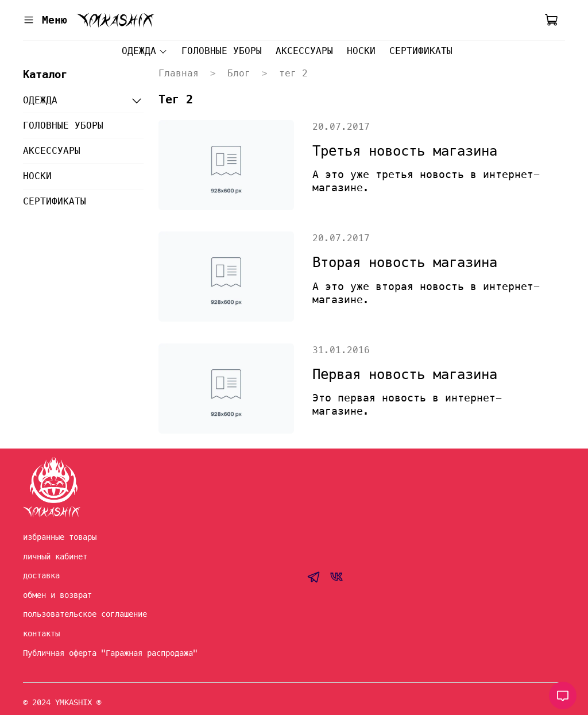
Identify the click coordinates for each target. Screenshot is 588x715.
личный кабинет (55, 556)
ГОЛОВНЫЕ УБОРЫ (222, 51)
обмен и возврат (57, 595)
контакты (41, 633)
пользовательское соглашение (85, 614)
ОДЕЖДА (144, 51)
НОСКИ (361, 51)
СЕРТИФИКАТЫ (421, 51)
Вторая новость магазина (405, 262)
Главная (179, 73)
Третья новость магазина (405, 151)
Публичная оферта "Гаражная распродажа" (110, 653)
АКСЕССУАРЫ (304, 51)
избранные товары (60, 537)
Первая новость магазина (405, 374)
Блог (239, 73)
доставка (41, 575)
